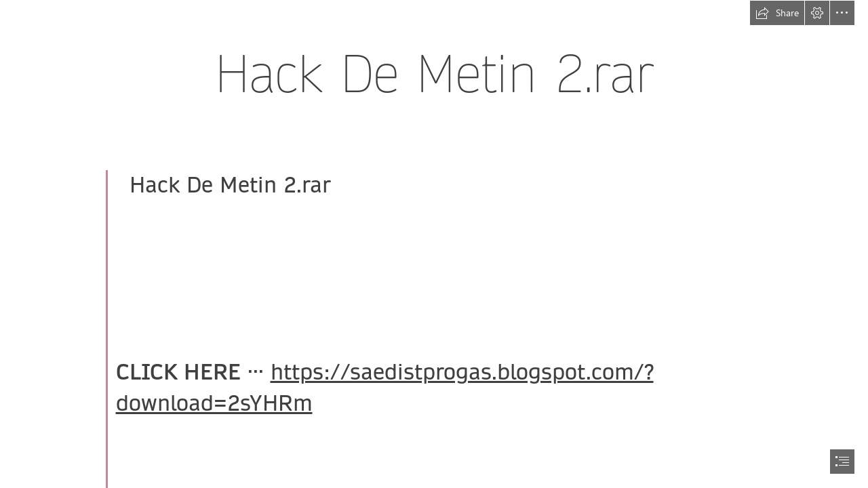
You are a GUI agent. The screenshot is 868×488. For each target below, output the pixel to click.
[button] (777, 13)
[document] (434, 244)
